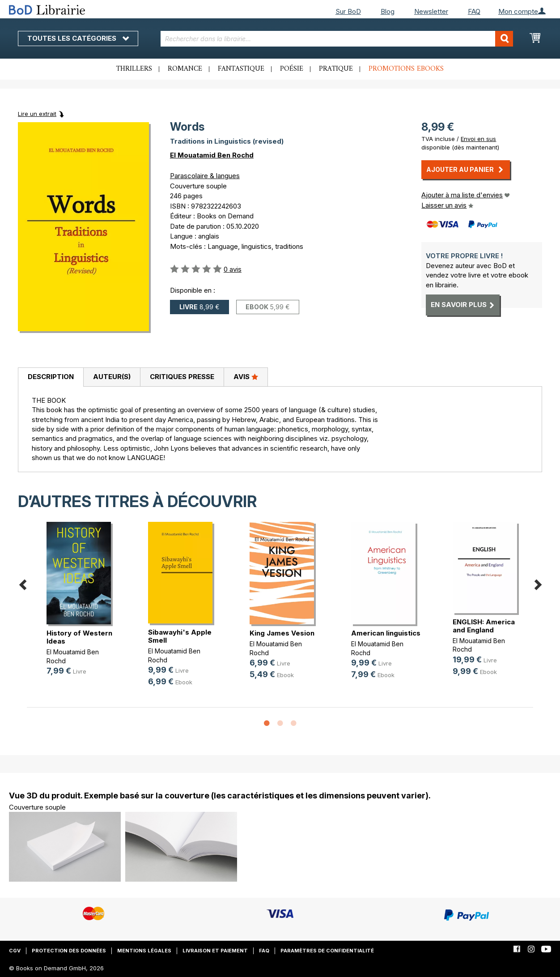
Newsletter (431, 11)
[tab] (51, 377)
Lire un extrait (37, 114)
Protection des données (69, 951)
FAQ (474, 11)
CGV (15, 951)
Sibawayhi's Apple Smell (180, 636)
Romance (185, 69)
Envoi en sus (478, 139)
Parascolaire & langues (205, 176)
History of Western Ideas (79, 637)
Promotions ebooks (406, 69)
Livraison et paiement (215, 951)
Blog (388, 11)
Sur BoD (348, 11)
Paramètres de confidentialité (327, 951)
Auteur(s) (112, 377)
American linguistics (386, 633)
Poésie (292, 69)
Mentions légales (144, 951)
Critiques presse (182, 377)
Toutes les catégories (78, 38)
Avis (246, 376)
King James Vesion (282, 633)
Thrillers (134, 69)
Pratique (336, 69)
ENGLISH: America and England (484, 626)
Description (51, 377)
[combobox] (337, 39)
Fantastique (241, 69)
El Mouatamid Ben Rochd (212, 155)
